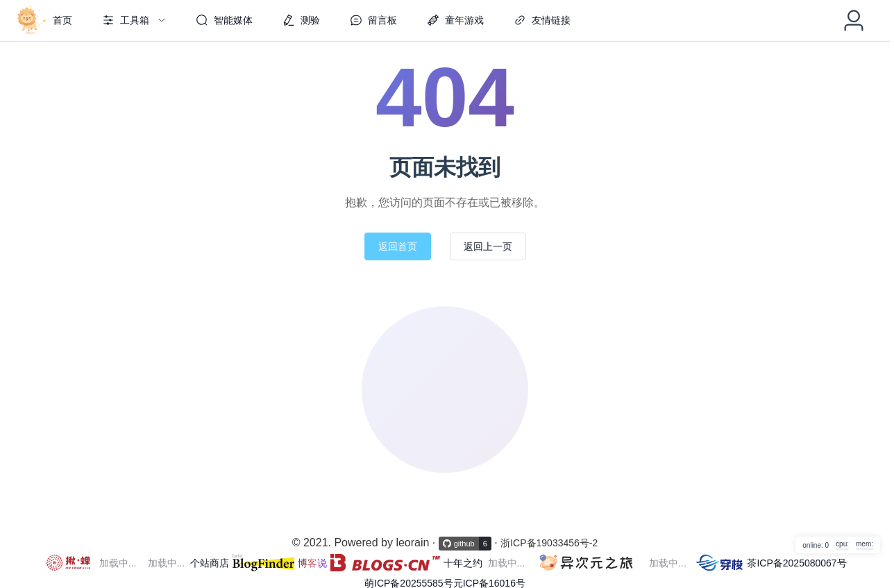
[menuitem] (43, 20)
